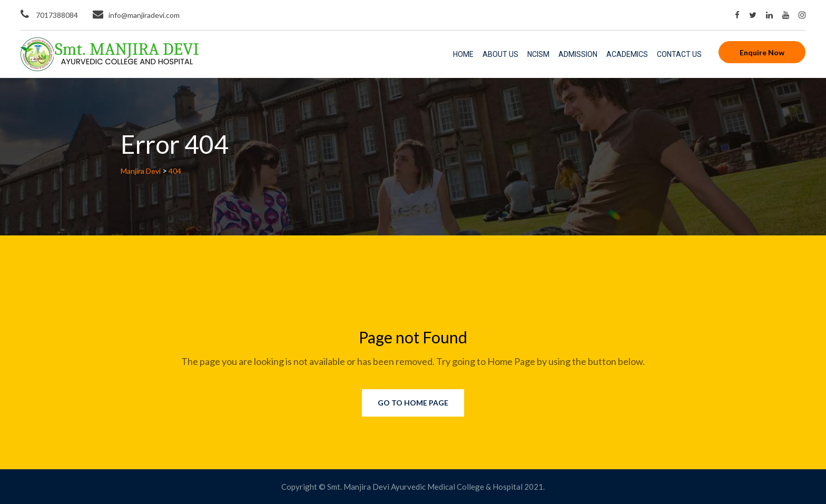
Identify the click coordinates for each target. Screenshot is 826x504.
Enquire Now (762, 52)
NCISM (538, 54)
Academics (627, 54)
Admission (578, 54)
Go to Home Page (413, 403)
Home (463, 54)
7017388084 (56, 15)
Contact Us (679, 54)
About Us (500, 54)
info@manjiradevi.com (144, 15)
